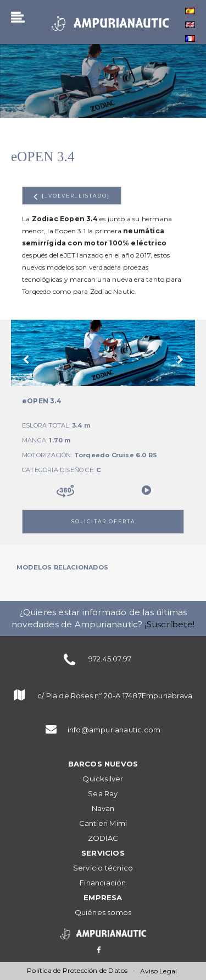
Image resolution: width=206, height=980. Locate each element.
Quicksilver (103, 779)
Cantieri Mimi (103, 823)
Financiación (103, 883)
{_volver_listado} (72, 196)
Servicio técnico (103, 868)
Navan (103, 808)
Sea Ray (103, 793)
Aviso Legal (158, 971)
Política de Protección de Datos (77, 970)
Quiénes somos (103, 912)
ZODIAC (103, 838)
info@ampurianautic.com (114, 730)
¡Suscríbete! (170, 624)
